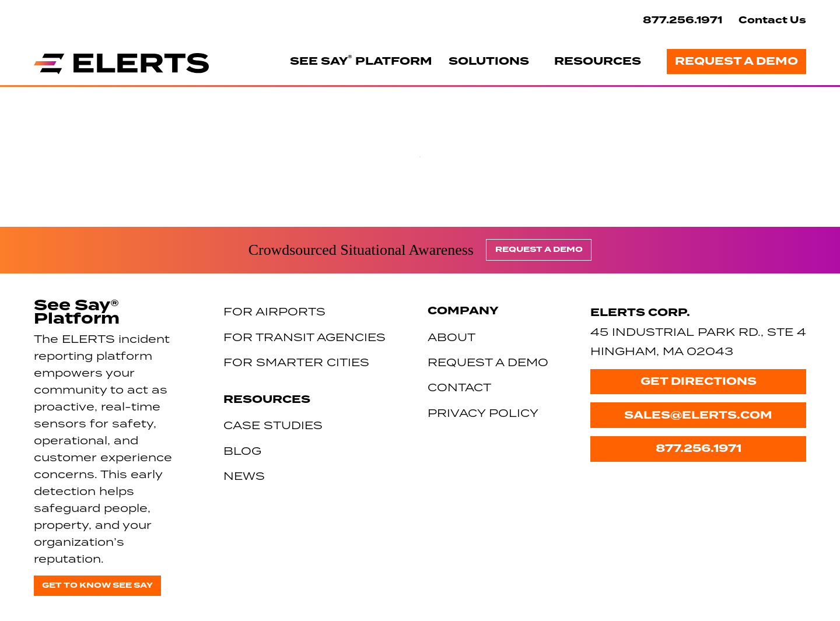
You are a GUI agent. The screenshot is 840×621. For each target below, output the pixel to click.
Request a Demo (736, 61)
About (452, 337)
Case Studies (273, 425)
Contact (459, 387)
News (244, 476)
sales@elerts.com (698, 415)
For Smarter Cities (296, 362)
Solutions (489, 61)
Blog (242, 450)
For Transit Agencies (304, 337)
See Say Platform (361, 61)
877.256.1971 (682, 20)
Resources (598, 61)
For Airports (274, 311)
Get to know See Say (97, 585)
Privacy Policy (483, 413)
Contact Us (772, 20)
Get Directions (699, 381)
